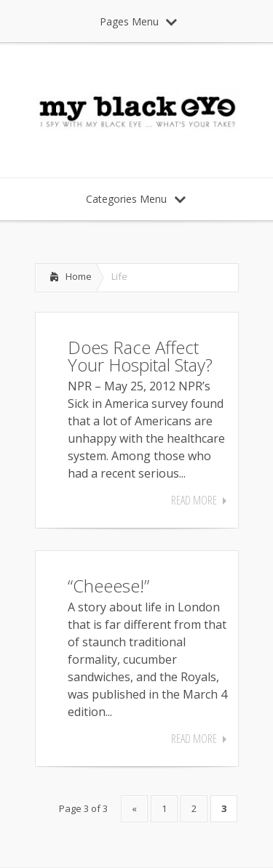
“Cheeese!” (108, 586)
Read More (194, 500)
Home (79, 276)
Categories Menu (136, 199)
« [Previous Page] (134, 808)
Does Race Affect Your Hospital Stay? (140, 356)
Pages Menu (138, 21)
